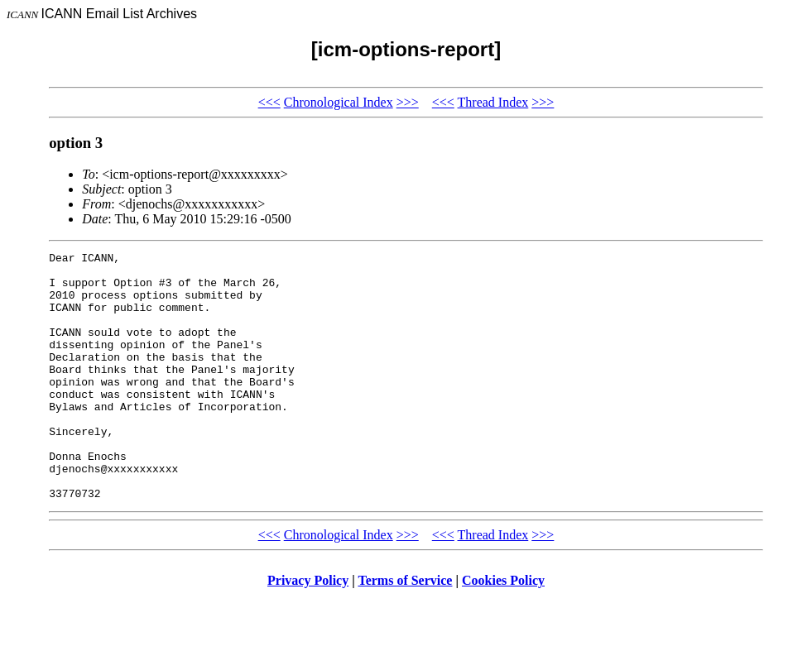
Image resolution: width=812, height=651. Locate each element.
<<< (269, 102)
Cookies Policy (503, 630)
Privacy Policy (308, 630)
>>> (408, 102)
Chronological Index (339, 102)
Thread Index (493, 102)
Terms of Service (405, 630)
